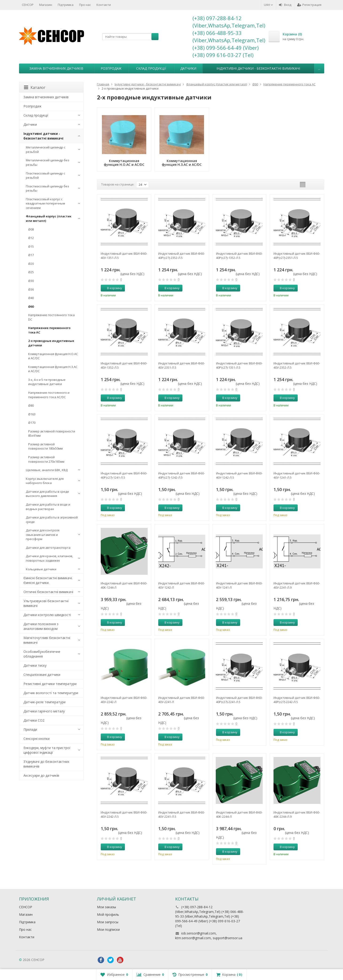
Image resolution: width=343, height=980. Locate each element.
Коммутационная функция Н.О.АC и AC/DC (53, 356)
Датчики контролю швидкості (47, 615)
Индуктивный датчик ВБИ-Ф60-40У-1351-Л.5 (124, 256)
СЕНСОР (28, 5)
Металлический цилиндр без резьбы (48, 162)
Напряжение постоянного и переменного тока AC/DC (49, 395)
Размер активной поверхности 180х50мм (45, 446)
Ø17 (31, 255)
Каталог (35, 87)
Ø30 (31, 281)
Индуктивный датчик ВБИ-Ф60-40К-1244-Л (124, 585)
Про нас (85, 5)
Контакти (104, 5)
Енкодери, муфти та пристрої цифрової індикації (47, 750)
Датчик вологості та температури (51, 693)
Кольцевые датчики (41, 569)
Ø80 (31, 405)
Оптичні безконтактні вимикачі (48, 592)
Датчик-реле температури (44, 702)
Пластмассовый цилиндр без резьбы (47, 188)
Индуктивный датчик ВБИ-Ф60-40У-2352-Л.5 (297, 365)
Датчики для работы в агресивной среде (52, 520)
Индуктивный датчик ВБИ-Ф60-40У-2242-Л (124, 700)
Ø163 (32, 414)
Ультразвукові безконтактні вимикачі (46, 603)
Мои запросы (108, 922)
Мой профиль (108, 914)
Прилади (30, 729)
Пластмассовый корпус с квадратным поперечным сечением (45, 203)
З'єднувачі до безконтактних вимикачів (46, 764)
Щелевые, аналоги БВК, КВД (47, 470)
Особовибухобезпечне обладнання (42, 654)
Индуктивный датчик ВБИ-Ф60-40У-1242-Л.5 (239, 475)
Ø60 (31, 306)
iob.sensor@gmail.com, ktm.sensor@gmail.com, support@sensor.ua (209, 936)
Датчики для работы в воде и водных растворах (48, 507)
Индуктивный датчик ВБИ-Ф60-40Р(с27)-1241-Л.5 (124, 475)
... (319, 68)
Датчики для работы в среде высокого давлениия (47, 494)
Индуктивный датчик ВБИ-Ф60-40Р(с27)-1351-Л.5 (239, 365)
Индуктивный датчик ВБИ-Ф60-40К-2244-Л (239, 814)
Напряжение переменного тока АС (49, 330)
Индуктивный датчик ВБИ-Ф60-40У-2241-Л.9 (297, 585)
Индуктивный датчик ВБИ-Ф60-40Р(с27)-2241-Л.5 (239, 700)
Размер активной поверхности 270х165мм (46, 459)
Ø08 (31, 229)
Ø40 (31, 298)
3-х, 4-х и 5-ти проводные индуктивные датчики (47, 382)
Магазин (46, 5)
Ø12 (31, 238)
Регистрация (309, 5)
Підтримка (66, 5)
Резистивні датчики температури (50, 684)
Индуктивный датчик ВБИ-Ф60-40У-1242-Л (181, 585)
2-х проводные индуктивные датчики (51, 343)
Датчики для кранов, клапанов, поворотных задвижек (49, 558)
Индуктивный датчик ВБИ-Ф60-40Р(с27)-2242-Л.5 (297, 700)
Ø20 (31, 264)
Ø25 (31, 272)
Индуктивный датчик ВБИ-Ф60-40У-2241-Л (181, 700)
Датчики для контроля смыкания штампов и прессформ (43, 535)
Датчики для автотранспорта (48, 548)
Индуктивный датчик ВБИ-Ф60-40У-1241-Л (239, 585)
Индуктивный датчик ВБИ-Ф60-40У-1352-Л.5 (124, 365)
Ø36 (31, 289)
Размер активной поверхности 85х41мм (52, 433)
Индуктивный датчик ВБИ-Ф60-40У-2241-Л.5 (181, 814)
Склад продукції (151, 68)
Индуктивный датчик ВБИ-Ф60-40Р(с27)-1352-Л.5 (239, 256)
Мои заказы (106, 907)
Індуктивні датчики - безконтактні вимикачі (258, 68)
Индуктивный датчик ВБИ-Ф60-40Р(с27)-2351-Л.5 (297, 256)
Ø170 (32, 423)
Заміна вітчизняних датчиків (56, 68)
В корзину (112, 288)
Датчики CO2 (34, 720)
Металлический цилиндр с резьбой (46, 149)
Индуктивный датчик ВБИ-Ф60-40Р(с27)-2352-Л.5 (181, 256)
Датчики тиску (35, 665)
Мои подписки (108, 929)
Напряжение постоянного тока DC (51, 317)
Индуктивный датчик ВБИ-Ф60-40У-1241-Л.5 (297, 475)
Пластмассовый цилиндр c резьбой (45, 176)
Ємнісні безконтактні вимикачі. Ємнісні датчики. (48, 580)
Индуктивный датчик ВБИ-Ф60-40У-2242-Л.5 (124, 814)
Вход (285, 5)
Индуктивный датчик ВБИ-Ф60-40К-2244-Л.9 (297, 814)
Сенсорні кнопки (37, 739)
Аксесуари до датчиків (41, 775)
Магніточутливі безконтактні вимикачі (47, 640)
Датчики (188, 68)
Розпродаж (111, 68)
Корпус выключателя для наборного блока (45, 481)
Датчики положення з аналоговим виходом (41, 626)
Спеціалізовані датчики (42, 675)
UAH (268, 5)
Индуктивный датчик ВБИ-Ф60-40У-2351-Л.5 (181, 365)
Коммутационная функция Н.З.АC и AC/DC (53, 369)
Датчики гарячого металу (44, 711)
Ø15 (31, 246)
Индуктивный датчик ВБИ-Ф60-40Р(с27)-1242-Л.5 (181, 475)
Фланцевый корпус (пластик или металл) (49, 218)
